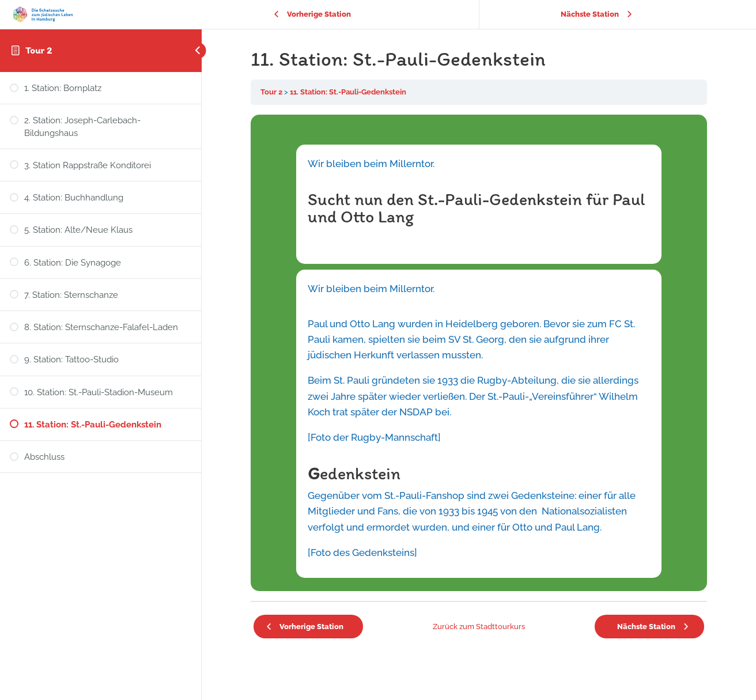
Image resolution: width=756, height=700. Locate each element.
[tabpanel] (479, 353)
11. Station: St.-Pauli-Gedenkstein (348, 92)
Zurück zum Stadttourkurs (479, 627)
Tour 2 (39, 50)
